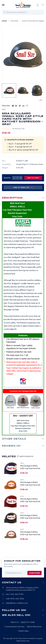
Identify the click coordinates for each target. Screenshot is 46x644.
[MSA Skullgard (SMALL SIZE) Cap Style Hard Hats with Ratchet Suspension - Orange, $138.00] (10, 485)
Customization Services (15, 626)
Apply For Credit (28, 622)
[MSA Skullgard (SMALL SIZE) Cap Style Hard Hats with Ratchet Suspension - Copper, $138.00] (10, 535)
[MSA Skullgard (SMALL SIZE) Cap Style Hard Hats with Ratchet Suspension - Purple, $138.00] (10, 468)
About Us (15, 622)
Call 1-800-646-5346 (15, 599)
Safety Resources (34, 626)
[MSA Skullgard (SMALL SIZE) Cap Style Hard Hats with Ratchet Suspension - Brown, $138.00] (10, 518)
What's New (24, 631)
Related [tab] (18, 457)
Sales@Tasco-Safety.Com (17, 603)
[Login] (38, 5)
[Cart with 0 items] (43, 5)
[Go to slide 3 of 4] (39, 100)
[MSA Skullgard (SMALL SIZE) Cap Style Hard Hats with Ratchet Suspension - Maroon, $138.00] (10, 501)
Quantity (7, 178)
